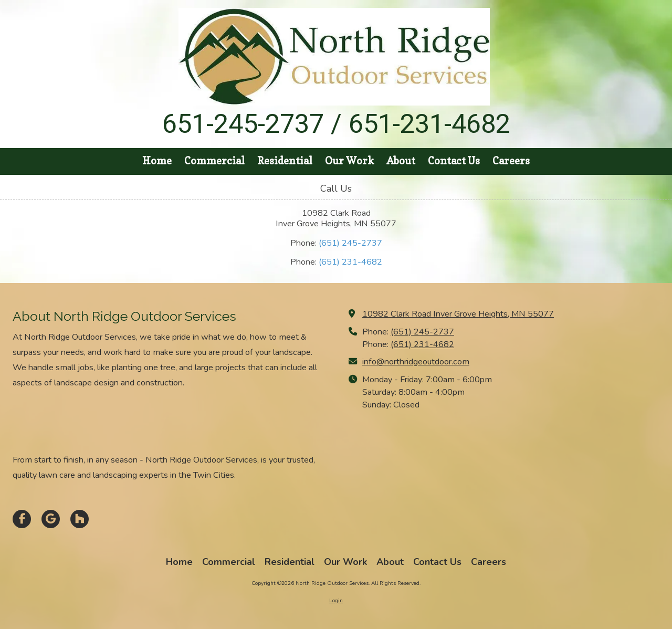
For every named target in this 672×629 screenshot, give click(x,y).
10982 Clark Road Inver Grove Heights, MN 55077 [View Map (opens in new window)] (458, 314)
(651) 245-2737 (350, 243)
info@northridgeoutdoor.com (416, 362)
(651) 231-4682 (350, 262)
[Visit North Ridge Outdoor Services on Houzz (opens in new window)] (80, 519)
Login (336, 601)
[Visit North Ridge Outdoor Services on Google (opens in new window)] (51, 519)
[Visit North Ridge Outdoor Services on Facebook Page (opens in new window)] (22, 519)
